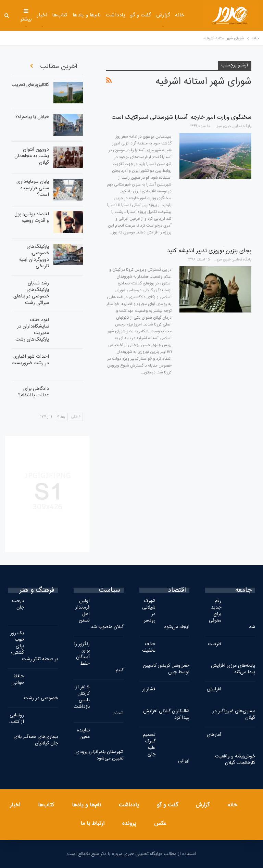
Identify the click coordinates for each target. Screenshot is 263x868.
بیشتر (26, 16)
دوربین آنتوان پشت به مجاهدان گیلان (32, 156)
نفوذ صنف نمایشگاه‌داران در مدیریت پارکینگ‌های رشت (32, 330)
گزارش (163, 15)
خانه (180, 15)
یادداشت (116, 15)
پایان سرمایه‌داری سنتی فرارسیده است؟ (33, 188)
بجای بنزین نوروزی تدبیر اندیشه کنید (209, 251)
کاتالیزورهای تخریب (30, 85)
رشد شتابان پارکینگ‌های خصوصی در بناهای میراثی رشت (31, 293)
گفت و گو (141, 15)
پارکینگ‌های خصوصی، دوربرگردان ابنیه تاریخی (34, 257)
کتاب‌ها (60, 15)
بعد (61, 417)
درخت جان (18, 604)
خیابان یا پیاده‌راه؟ (32, 117)
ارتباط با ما (92, 824)
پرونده (129, 824)
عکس (160, 824)
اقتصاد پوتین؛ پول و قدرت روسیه (32, 218)
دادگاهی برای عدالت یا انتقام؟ (34, 392)
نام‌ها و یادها (87, 15)
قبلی (76, 417)
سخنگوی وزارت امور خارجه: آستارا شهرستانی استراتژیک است (181, 117)
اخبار (42, 15)
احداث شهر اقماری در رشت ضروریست (30, 360)
